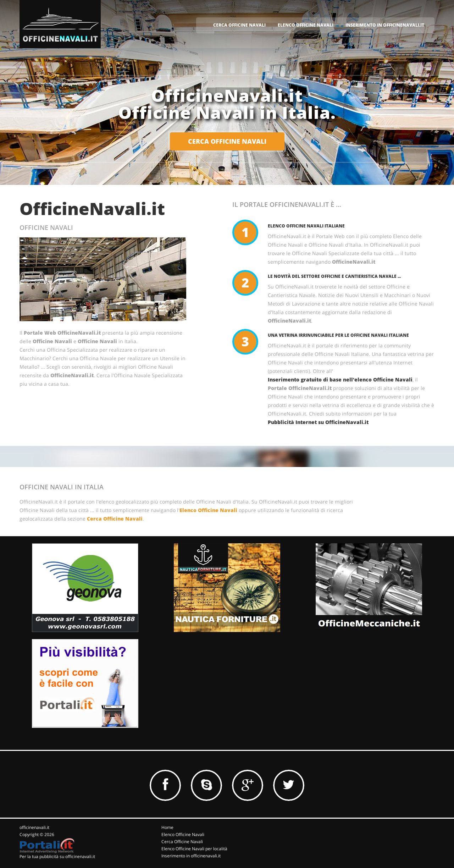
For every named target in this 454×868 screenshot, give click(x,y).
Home (167, 827)
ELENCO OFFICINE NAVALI (306, 25)
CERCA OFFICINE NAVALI (239, 25)
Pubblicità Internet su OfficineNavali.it (318, 422)
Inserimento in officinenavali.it (191, 856)
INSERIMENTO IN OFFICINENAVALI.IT (385, 25)
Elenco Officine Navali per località (194, 849)
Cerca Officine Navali (115, 519)
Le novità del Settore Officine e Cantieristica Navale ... (334, 276)
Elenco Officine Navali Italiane (306, 226)
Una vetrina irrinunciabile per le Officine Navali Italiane (338, 335)
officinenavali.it (34, 827)
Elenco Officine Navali (208, 510)
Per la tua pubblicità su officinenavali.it (57, 856)
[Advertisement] (215, 683)
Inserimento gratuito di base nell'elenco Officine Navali (340, 380)
